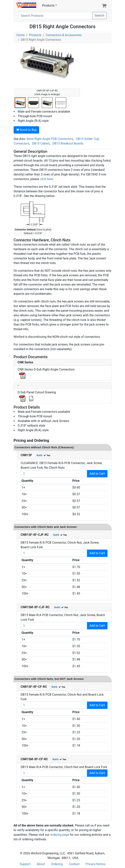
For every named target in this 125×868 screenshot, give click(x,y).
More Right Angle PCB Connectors (50, 139)
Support (25, 864)
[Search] (55, 16)
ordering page (60, 835)
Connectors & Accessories (64, 35)
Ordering (57, 864)
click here (46, 179)
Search (99, 15)
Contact (74, 864)
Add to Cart (97, 474)
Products (48, 5)
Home (21, 35)
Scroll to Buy (26, 130)
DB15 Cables (41, 143)
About (41, 864)
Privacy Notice (95, 864)
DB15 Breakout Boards (68, 143)
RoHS (40, 455)
